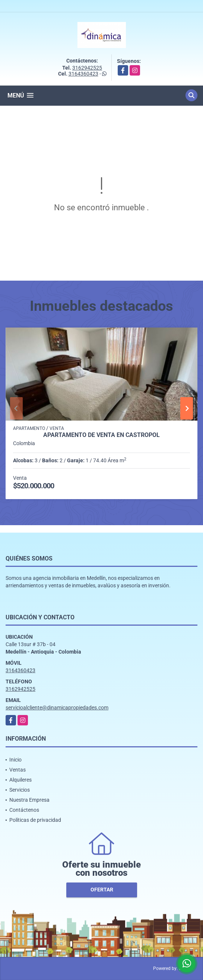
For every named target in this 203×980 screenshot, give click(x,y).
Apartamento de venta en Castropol (101, 435)
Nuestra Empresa (29, 800)
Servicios (20, 790)
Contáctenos (24, 810)
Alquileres (20, 780)
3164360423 (83, 74)
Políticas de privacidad (35, 820)
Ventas (18, 770)
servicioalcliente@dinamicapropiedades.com (57, 708)
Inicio (15, 760)
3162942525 (87, 68)
